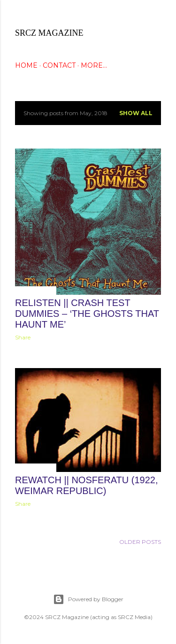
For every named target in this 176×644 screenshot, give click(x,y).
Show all (136, 113)
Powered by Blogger (88, 599)
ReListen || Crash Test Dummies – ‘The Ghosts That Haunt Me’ (87, 314)
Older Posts (140, 542)
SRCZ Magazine (49, 33)
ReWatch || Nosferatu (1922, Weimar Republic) (87, 485)
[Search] (155, 15)
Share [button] (23, 337)
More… (94, 65)
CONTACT (59, 65)
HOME (26, 65)
